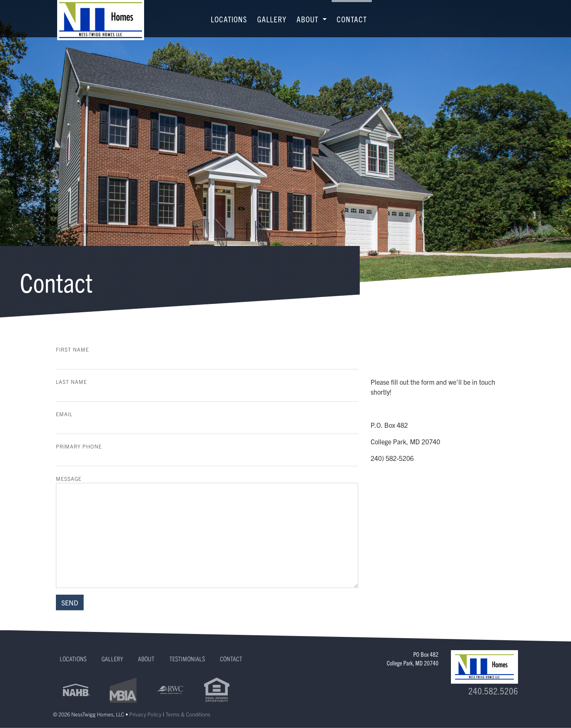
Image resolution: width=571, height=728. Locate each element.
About (146, 658)
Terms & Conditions (188, 714)
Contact (352, 19)
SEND (70, 603)
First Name (72, 349)
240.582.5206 (493, 691)
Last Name (71, 382)
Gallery (272, 19)
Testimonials (187, 658)
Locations (229, 19)
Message (69, 479)
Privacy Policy (145, 714)
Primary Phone (79, 446)
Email (64, 414)
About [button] (308, 19)
